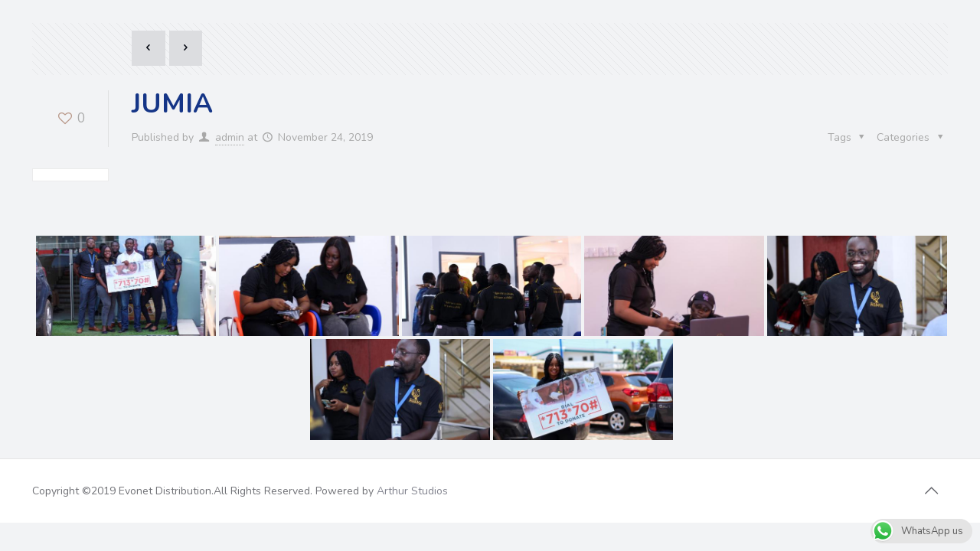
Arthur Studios (412, 388)
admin (230, 137)
